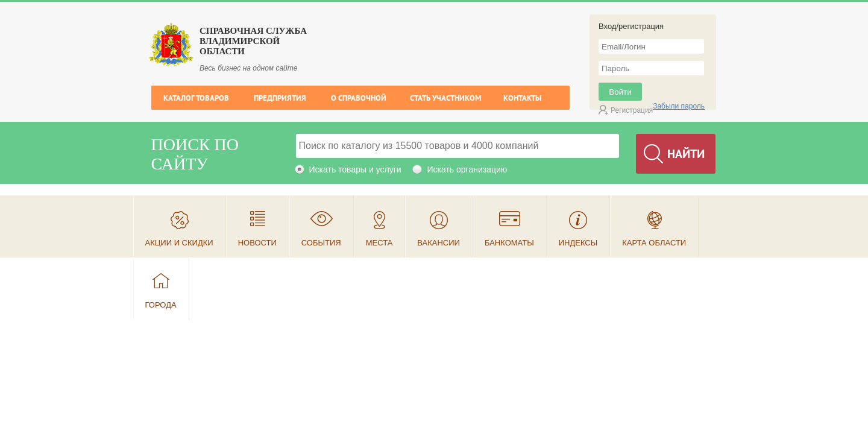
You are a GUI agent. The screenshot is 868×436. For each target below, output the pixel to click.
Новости (257, 243)
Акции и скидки (179, 243)
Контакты (522, 98)
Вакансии (439, 243)
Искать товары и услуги (355, 169)
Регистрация (632, 110)
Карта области (654, 243)
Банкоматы (509, 243)
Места (379, 243)
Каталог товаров (196, 98)
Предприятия (280, 98)
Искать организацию (467, 169)
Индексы (578, 243)
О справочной (359, 98)
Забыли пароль (679, 106)
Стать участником (445, 98)
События (321, 243)
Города (161, 305)
